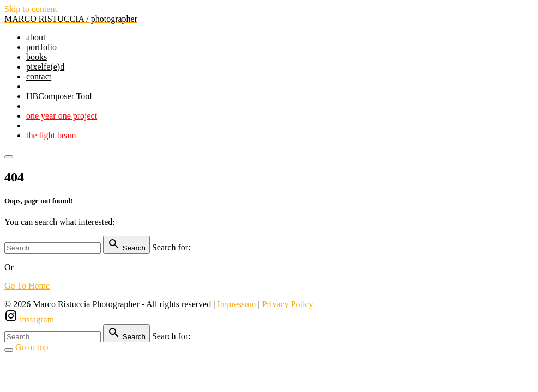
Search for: (171, 247)
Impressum (236, 304)
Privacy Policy (288, 304)
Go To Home (27, 286)
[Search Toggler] (9, 350)
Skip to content (31, 9)
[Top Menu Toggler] (9, 157)
